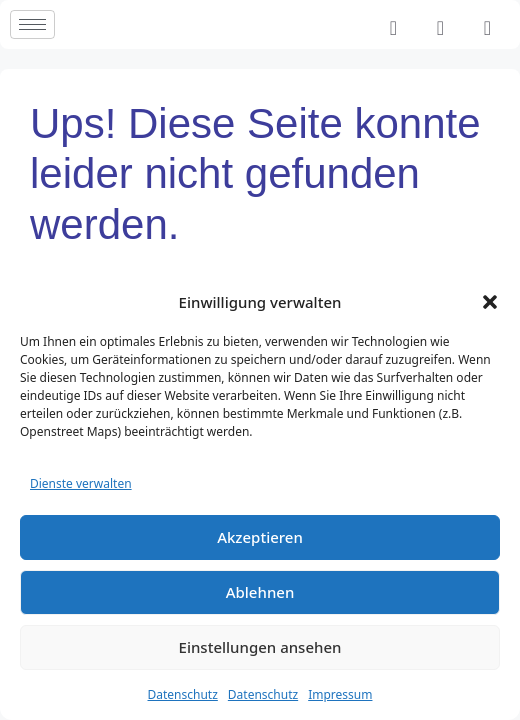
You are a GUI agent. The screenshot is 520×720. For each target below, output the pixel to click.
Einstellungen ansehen (260, 647)
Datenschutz (183, 694)
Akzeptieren (260, 537)
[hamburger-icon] (32, 24)
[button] (490, 302)
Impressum (340, 694)
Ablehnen (260, 592)
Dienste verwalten (81, 483)
